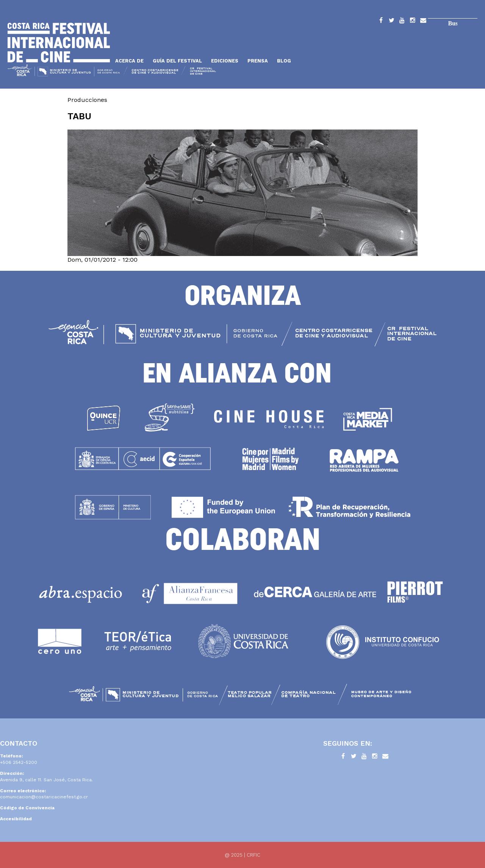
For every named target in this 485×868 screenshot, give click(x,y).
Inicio (59, 43)
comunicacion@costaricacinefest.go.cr (44, 797)
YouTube (402, 22)
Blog (284, 61)
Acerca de (129, 61)
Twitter (391, 22)
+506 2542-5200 (19, 762)
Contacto (423, 22)
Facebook (381, 22)
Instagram (413, 22)
